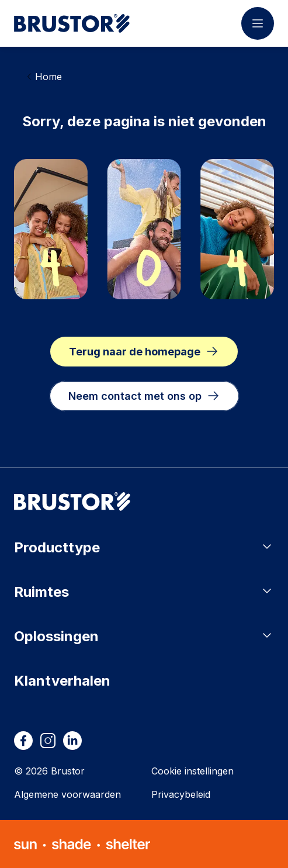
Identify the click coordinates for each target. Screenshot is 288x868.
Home (48, 77)
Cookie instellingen (192, 771)
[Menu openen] (258, 23)
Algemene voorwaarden (67, 794)
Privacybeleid (181, 794)
